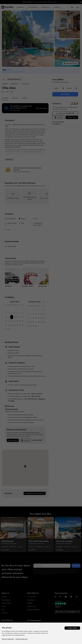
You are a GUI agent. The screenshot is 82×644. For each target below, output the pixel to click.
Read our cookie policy (8, 639)
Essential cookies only (22, 639)
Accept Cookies (72, 628)
